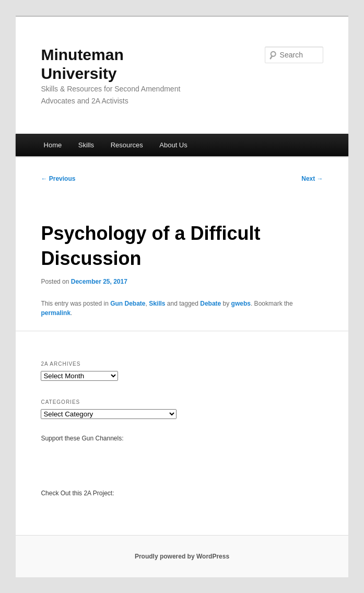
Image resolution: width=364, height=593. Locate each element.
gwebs (241, 304)
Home (53, 145)
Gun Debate (128, 304)
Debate (210, 304)
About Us (173, 145)
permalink (56, 313)
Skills (86, 145)
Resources (127, 145)
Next (312, 179)
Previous (58, 179)
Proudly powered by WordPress (182, 556)
